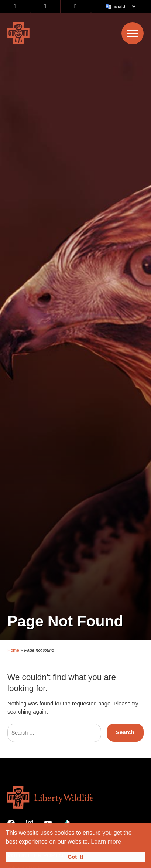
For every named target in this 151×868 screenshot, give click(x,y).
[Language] (125, 6)
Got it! (75, 857)
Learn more (106, 842)
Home (13, 634)
